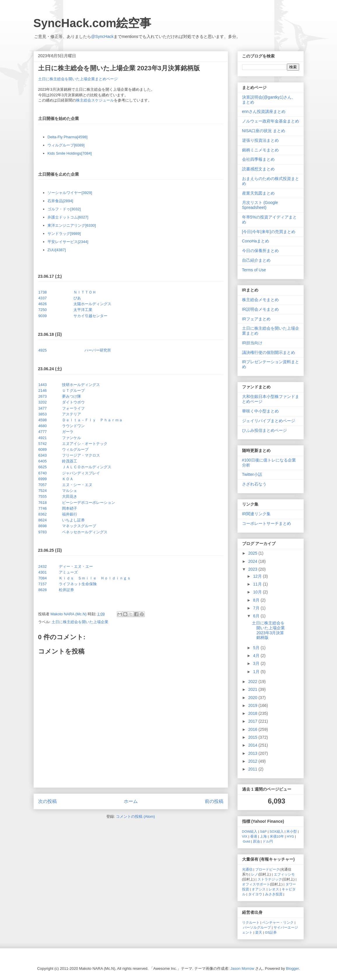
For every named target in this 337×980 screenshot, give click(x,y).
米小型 (292, 831)
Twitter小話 (252, 474)
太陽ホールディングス (92, 304)
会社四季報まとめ (258, 159)
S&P (263, 831)
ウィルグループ (75, 449)
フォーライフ (73, 408)
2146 (43, 391)
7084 (43, 578)
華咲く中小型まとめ (260, 411)
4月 (257, 656)
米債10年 (277, 836)
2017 (253, 721)
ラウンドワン (73, 426)
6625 (43, 467)
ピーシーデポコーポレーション (89, 503)
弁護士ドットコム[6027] (68, 217)
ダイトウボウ (73, 402)
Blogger (292, 968)
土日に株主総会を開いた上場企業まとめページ (78, 79)
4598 (43, 420)
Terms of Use (254, 270)
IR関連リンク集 (256, 514)
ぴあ (77, 298)
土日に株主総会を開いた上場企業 (80, 622)
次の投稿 (47, 801)
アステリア (72, 414)
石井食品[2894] (60, 201)
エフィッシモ (284, 874)
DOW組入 (250, 831)
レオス (274, 889)
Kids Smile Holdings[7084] (70, 153)
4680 (43, 426)
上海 (263, 836)
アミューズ (68, 572)
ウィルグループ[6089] (66, 145)
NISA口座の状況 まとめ (264, 131)
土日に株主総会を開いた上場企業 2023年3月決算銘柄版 (268, 630)
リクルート (251, 922)
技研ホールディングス (81, 385)
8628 (43, 590)
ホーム (131, 801)
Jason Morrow (242, 968)
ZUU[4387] (57, 250)
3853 (43, 414)
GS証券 (271, 932)
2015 (253, 737)
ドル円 (268, 841)
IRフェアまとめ (256, 319)
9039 (43, 316)
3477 (43, 408)
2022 (253, 682)
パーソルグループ (257, 927)
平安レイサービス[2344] (68, 242)
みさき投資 (274, 894)
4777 (43, 432)
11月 (258, 584)
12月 (258, 576)
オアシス (259, 889)
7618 (43, 503)
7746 (43, 508)
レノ (255, 874)
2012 (253, 761)
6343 (43, 455)
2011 (253, 769)
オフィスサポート (256, 884)
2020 (253, 698)
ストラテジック (270, 879)
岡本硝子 (70, 508)
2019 (253, 705)
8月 (257, 600)
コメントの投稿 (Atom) (135, 816)
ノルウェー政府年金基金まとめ (271, 121)
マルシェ (70, 491)
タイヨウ (255, 894)
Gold (247, 841)
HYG (290, 836)
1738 (43, 292)
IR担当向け (252, 343)
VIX (245, 836)
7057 (43, 485)
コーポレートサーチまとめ (267, 523)
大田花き (70, 496)
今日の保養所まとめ (260, 251)
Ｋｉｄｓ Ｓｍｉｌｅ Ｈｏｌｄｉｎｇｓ (95, 578)
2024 (253, 561)
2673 (43, 396)
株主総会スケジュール (95, 100)
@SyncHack (102, 36)
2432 (43, 566)
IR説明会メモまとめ (260, 309)
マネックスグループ (79, 526)
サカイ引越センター (90, 316)
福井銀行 (70, 514)
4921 (43, 438)
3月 (257, 663)
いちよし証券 (73, 520)
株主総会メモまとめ (260, 300)
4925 (43, 350)
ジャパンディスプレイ (81, 473)
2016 (253, 729)
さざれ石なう (254, 484)
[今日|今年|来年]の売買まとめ (269, 232)
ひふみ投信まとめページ (264, 430)
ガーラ (68, 432)
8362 (43, 514)
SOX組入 (277, 831)
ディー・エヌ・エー (76, 566)
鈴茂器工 (70, 461)
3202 (43, 402)
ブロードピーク (267, 869)
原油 (256, 841)
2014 (253, 745)
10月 (258, 592)
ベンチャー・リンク (278, 922)
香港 (254, 836)
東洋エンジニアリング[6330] (72, 225)
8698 (43, 526)
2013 (253, 753)
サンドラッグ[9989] (64, 234)
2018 (253, 713)
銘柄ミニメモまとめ (260, 150)
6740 (43, 473)
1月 (257, 672)
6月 (257, 616)
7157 (43, 584)
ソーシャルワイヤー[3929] (70, 193)
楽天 (259, 932)
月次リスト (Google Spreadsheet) (260, 205)
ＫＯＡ (68, 479)
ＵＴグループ (73, 391)
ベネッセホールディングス (85, 532)
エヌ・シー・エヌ (77, 485)
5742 (43, 444)
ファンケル (72, 438)
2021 (253, 689)
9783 (43, 532)
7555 (43, 496)
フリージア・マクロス (81, 455)
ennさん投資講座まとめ (264, 111)
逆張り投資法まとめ (260, 140)
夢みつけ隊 (72, 396)
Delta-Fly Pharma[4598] (67, 137)
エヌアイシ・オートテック (85, 444)
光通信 (247, 869)
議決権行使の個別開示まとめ (269, 352)
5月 (257, 648)
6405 (43, 461)
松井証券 (66, 590)
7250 (43, 310)
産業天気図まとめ (258, 193)
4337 (43, 298)
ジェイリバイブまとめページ (269, 421)
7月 (257, 608)
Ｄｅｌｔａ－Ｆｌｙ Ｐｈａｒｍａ (92, 420)
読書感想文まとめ (258, 169)
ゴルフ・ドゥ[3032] (64, 209)
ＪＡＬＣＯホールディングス (87, 467)
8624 (43, 520)
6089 (43, 449)
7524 (43, 491)
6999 (43, 479)
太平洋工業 (83, 310)
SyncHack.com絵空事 (92, 23)
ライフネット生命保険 (78, 584)
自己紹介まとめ (256, 260)
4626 (43, 304)
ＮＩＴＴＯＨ (85, 292)
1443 (43, 385)
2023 (253, 569)
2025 (253, 553)
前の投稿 (214, 801)
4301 (43, 572)
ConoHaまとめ (256, 241)
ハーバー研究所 (98, 350)
